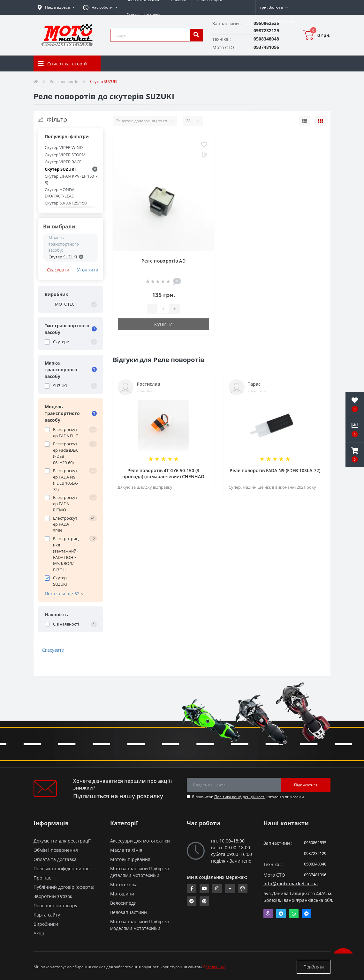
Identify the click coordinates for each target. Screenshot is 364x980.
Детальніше (214, 967)
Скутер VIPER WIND (64, 147)
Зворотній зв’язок (53, 896)
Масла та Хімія (126, 850)
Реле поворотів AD (163, 261)
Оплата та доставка (55, 859)
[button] (100, 7)
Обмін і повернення (56, 850)
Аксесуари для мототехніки (140, 841)
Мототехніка (124, 884)
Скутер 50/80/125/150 (66, 203)
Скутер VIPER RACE (63, 162)
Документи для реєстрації (62, 841)
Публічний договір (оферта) (64, 887)
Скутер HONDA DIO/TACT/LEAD (60, 193)
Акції (39, 933)
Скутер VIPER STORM (65, 155)
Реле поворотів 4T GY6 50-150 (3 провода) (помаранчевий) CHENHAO (163, 473)
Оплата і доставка (144, 15)
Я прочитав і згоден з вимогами (248, 797)
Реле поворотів (64, 82)
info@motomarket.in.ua (291, 883)
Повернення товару (55, 906)
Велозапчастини (129, 912)
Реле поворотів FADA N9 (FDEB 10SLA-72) (275, 470)
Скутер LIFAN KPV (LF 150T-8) (71, 179)
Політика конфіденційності (240, 797)
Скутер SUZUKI (71, 169)
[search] (196, 35)
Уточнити (88, 270)
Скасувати (58, 270)
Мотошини (122, 894)
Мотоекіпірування (130, 859)
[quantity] (163, 309)
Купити (163, 324)
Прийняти (314, 967)
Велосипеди (123, 903)
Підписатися (306, 785)
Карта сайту (47, 915)
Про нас (42, 878)
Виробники (46, 924)
